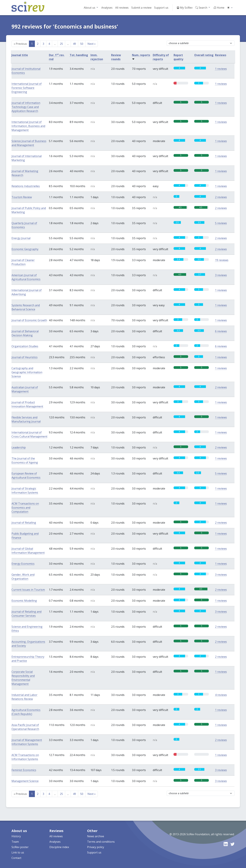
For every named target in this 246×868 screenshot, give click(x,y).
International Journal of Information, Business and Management (28, 126)
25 (61, 44)
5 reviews (221, 223)
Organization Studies (25, 346)
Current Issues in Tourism (28, 590)
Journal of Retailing (24, 523)
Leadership (19, 447)
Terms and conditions (101, 842)
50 (82, 44)
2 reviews (221, 197)
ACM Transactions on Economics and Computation (25, 508)
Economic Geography (25, 249)
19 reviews (222, 260)
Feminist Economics (24, 770)
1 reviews (221, 69)
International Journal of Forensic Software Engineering (27, 88)
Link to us (18, 852)
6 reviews (221, 331)
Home (219, 8)
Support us (161, 8)
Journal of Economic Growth (29, 320)
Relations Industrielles (26, 186)
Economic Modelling (24, 601)
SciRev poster (20, 847)
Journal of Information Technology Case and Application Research (26, 107)
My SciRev (185, 8)
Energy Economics (23, 564)
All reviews (122, 8)
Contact (16, 858)
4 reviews (221, 695)
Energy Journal (21, 238)
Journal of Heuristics (25, 357)
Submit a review (141, 8)
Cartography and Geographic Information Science (27, 372)
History (16, 836)
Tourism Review (22, 197)
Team (15, 842)
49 (74, 44)
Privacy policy (96, 847)
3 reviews (221, 275)
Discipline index (59, 847)
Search (201, 8)
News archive (96, 836)
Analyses (107, 8)
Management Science (25, 781)
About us (90, 8)
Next (92, 44)
